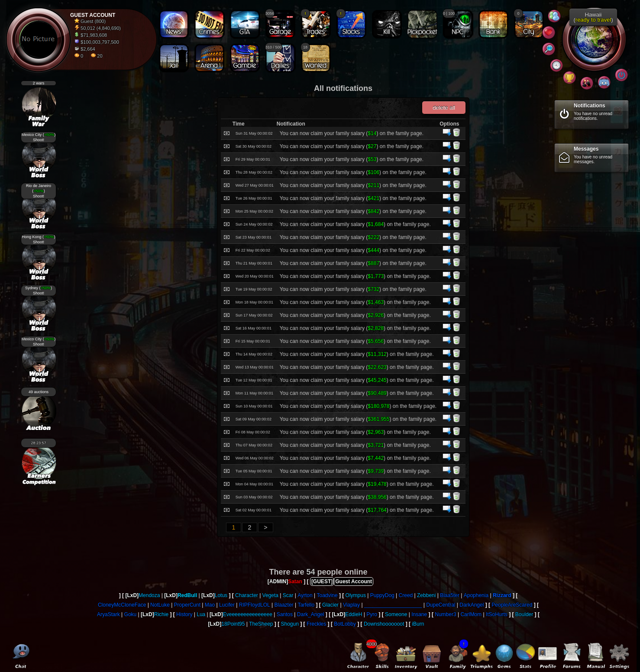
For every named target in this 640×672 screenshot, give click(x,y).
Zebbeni (426, 595)
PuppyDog (382, 595)
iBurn (418, 624)
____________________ (393, 605)
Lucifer (227, 605)
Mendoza (149, 595)
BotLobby (345, 624)
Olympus (356, 595)
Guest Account (354, 582)
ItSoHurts (497, 614)
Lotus (221, 595)
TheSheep (261, 624)
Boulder (524, 614)
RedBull (187, 595)
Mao (210, 605)
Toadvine (327, 595)
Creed (406, 595)
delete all (444, 108)
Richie (161, 614)
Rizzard (502, 595)
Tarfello (306, 605)
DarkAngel (472, 605)
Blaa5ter (450, 595)
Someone (396, 614)
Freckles (316, 624)
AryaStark (108, 614)
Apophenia (476, 595)
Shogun (290, 624)
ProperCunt (187, 605)
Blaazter (284, 605)
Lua (201, 614)
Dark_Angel (311, 614)
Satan (295, 582)
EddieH (354, 614)
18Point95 (233, 624)
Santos (285, 614)
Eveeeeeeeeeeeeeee (248, 614)
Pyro (372, 614)
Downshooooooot (384, 624)
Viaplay (351, 605)
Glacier (330, 605)
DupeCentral (441, 605)
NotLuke (160, 605)
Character (247, 595)
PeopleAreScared (512, 605)
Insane (419, 614)
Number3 (445, 614)
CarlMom (471, 614)
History (184, 614)
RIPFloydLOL (255, 605)
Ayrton (305, 595)
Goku (131, 614)
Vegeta (270, 595)
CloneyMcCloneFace (122, 605)
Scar (288, 595)
